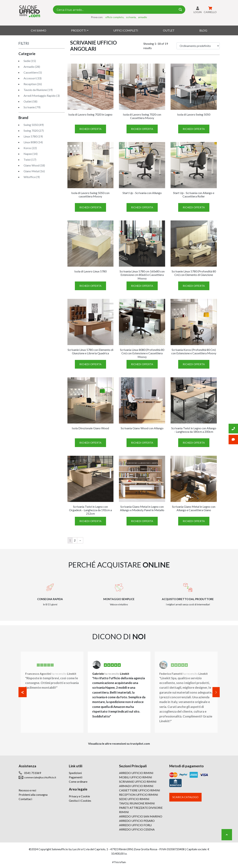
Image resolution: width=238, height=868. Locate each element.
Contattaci (25, 799)
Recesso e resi (27, 790)
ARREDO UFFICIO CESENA (137, 829)
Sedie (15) (30, 61)
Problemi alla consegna (33, 795)
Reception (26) (33, 84)
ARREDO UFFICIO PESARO (137, 821)
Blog (203, 30)
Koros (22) (30, 148)
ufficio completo (114, 17)
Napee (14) (31, 154)
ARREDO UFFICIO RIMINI (136, 773)
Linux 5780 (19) (33, 136)
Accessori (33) (33, 78)
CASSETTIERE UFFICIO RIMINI (140, 790)
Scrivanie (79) (32, 107)
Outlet (169, 30)
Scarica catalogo (185, 797)
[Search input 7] (116, 10)
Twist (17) (30, 159)
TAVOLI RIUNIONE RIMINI (137, 803)
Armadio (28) (32, 67)
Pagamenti (76, 777)
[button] (23, 692)
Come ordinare (78, 782)
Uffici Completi (126, 30)
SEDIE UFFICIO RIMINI (134, 799)
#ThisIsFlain (119, 862)
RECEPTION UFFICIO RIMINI (139, 795)
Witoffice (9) (32, 177)
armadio (143, 17)
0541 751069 (33, 773)
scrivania (131, 17)
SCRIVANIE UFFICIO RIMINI (138, 782)
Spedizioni (75, 773)
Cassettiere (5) (33, 72)
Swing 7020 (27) (34, 131)
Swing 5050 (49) (34, 125)
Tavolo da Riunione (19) (38, 90)
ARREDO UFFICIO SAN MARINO (141, 816)
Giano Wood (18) (34, 165)
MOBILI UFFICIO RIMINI (136, 777)
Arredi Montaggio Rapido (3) (42, 96)
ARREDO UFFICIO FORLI (135, 825)
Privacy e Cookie (79, 796)
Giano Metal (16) (34, 171)
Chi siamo (39, 30)
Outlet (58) (30, 101)
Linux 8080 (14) (33, 142)
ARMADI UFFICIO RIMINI (136, 786)
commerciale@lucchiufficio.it (40, 777)
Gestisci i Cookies (80, 801)
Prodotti (79, 30)
